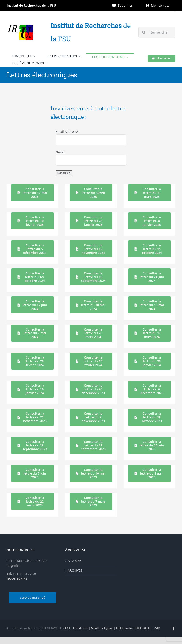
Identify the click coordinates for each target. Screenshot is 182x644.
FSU (67, 628)
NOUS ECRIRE (17, 578)
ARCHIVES (75, 570)
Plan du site (80, 628)
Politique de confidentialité (134, 628)
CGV (157, 628)
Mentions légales (102, 628)
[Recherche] (144, 32)
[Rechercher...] (157, 32)
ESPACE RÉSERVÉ (32, 598)
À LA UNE (75, 561)
